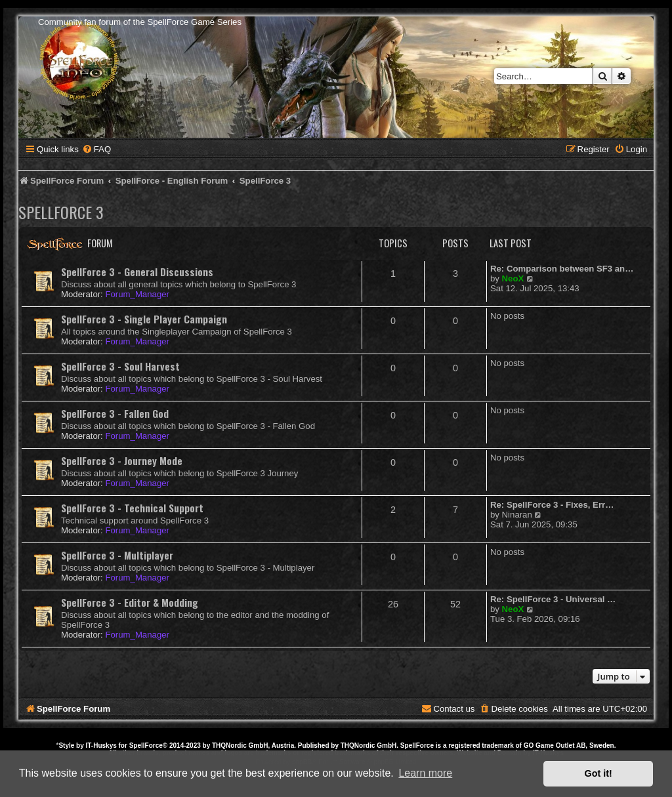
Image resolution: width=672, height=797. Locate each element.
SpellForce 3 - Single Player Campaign (144, 319)
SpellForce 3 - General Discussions (137, 272)
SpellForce (146, 746)
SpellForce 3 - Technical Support (132, 508)
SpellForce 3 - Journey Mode (122, 460)
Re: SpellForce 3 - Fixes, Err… (552, 505)
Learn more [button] (425, 773)
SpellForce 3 (61, 212)
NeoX (513, 278)
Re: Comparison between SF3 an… (562, 269)
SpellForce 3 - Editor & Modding (130, 602)
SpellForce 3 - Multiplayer (117, 555)
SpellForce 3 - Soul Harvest (120, 366)
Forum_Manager (137, 294)
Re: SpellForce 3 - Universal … (553, 599)
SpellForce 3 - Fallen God (115, 413)
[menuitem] (96, 149)
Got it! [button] (598, 773)
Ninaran (517, 515)
